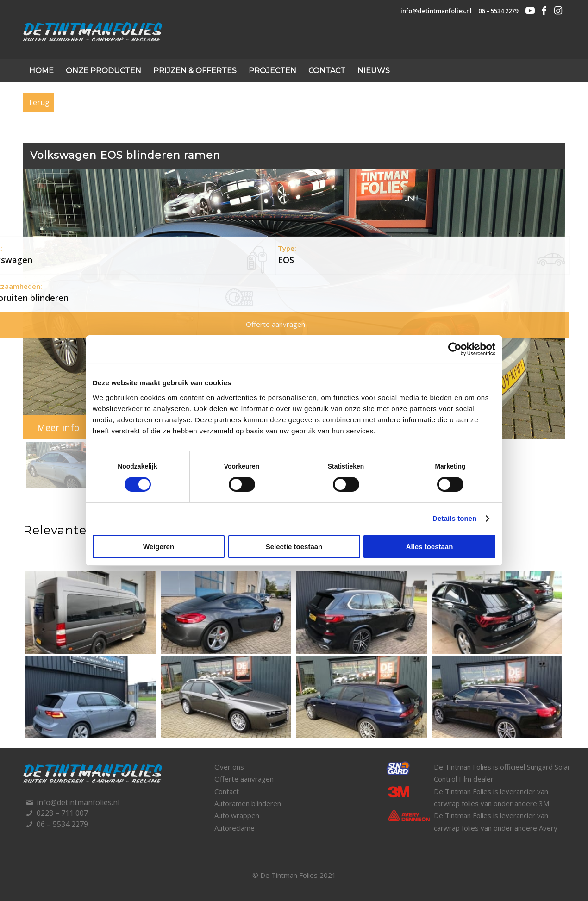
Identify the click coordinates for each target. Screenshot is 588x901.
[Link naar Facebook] (544, 11)
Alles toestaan (430, 547)
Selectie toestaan (294, 547)
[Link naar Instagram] (558, 11)
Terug (39, 102)
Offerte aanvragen (244, 779)
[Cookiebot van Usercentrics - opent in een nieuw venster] (455, 349)
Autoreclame (235, 828)
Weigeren (159, 547)
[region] (294, 330)
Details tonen (454, 518)
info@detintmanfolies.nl (436, 11)
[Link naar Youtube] (530, 11)
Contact (227, 791)
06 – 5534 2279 (498, 11)
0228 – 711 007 (62, 813)
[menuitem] (41, 71)
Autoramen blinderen (248, 803)
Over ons (229, 767)
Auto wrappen (237, 815)
